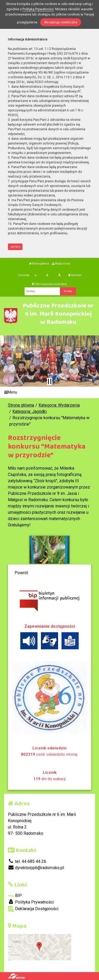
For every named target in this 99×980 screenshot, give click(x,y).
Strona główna (39, 264)
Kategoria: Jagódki (30, 411)
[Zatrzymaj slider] (50, 381)
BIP (15, 896)
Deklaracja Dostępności (33, 909)
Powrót (21, 573)
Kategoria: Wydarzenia (59, 405)
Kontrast (75, 275)
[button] (6, 361)
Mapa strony (61, 264)
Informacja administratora (49, 284)
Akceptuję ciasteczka (61, 22)
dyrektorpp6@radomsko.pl (36, 868)
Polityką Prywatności (38, 9)
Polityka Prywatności (31, 902)
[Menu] (49, 393)
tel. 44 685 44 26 (27, 861)
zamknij (15, 247)
